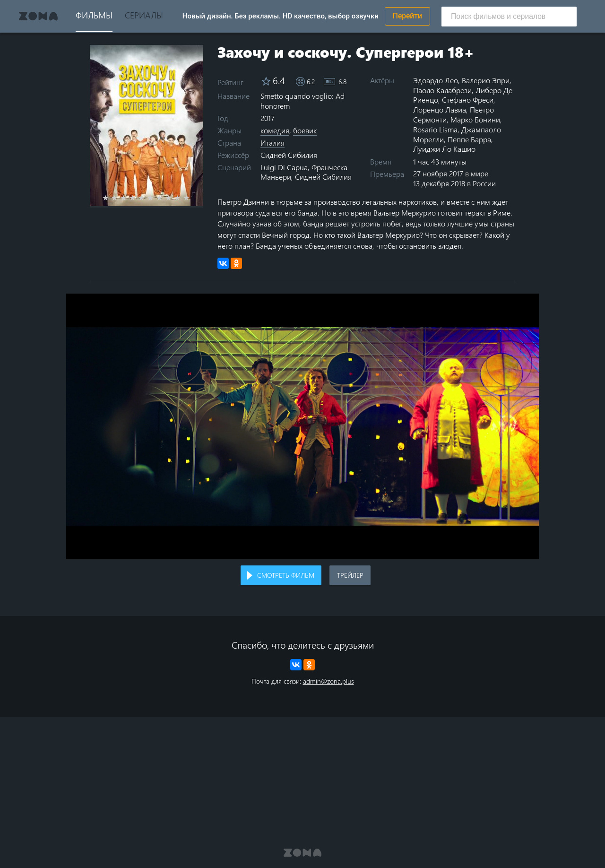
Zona (38, 16)
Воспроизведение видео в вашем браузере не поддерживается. (302, 427)
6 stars (156, 198)
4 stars (138, 198)
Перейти (407, 16)
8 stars (174, 198)
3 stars (129, 198)
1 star (111, 198)
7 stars (165, 198)
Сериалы (144, 15)
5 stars (147, 198)
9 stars (183, 198)
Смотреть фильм (286, 575)
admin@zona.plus (328, 681)
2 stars (120, 198)
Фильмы (94, 15)
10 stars (192, 198)
